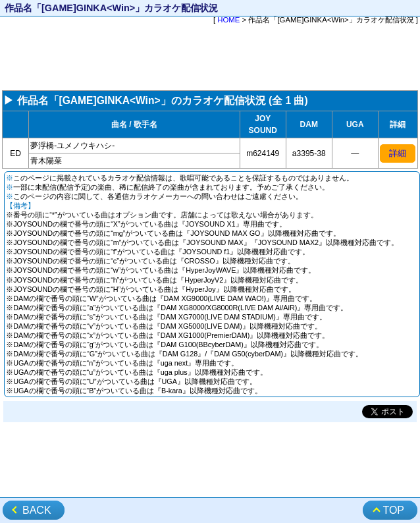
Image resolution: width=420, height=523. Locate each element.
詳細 (398, 153)
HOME (228, 20)
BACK (37, 510)
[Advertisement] (210, 59)
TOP (393, 510)
